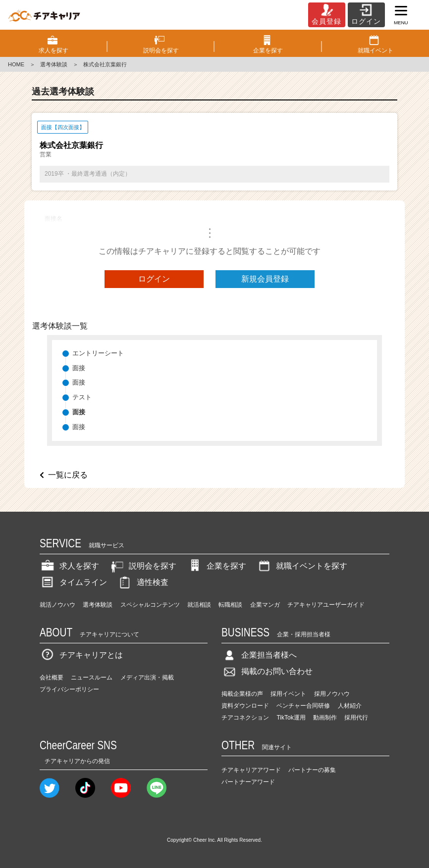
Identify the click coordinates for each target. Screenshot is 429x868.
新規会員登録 (265, 279)
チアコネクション (245, 718)
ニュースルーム (92, 677)
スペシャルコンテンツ (150, 605)
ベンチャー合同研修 (303, 706)
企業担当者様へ (259, 655)
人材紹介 (350, 706)
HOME (16, 64)
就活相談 (199, 605)
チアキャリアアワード (251, 770)
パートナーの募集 (312, 770)
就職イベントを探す (302, 566)
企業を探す (216, 566)
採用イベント (288, 694)
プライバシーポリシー (69, 689)
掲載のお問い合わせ (267, 671)
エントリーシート (98, 353)
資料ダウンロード (245, 706)
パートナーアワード (248, 782)
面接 (79, 368)
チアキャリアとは (81, 655)
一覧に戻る (68, 475)
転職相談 (230, 605)
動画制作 (325, 718)
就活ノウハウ (57, 605)
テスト (82, 397)
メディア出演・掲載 (147, 677)
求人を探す (69, 566)
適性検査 (143, 582)
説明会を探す (143, 566)
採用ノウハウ (332, 694)
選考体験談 (54, 64)
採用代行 (356, 718)
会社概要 (52, 677)
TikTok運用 (291, 718)
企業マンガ (265, 605)
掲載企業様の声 (242, 694)
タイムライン (73, 582)
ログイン (154, 279)
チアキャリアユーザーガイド (326, 605)
